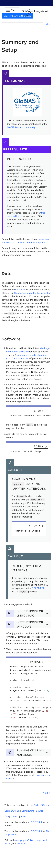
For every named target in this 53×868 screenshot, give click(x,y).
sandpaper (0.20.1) (25, 840)
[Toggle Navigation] (12, 10)
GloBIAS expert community (21, 127)
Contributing (28, 811)
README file (39, 588)
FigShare (20, 290)
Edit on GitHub (12, 811)
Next (47, 24)
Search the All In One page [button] (17, 16)
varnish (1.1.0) (25, 844)
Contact (15, 816)
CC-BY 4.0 (36, 822)
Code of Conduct (42, 805)
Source (40, 811)
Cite (7, 816)
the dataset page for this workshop (33, 293)
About (24, 816)
